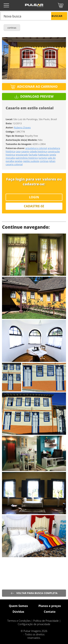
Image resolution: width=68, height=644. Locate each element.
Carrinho (61, 5)
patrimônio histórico (27, 158)
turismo (43, 158)
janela (53, 155)
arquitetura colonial (36, 148)
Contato (50, 612)
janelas (18, 161)
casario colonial (14, 164)
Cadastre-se (34, 206)
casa (18, 151)
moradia (10, 158)
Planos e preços (50, 606)
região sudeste (31, 161)
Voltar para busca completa (37, 593)
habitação (44, 155)
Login (34, 197)
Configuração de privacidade (34, 624)
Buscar (57, 16)
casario (25, 151)
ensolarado (22, 155)
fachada (33, 155)
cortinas (12, 28)
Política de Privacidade (46, 621)
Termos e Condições (19, 621)
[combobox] (26, 16)
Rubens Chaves (22, 127)
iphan (52, 161)
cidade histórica (38, 151)
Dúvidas (18, 612)
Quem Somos (18, 606)
